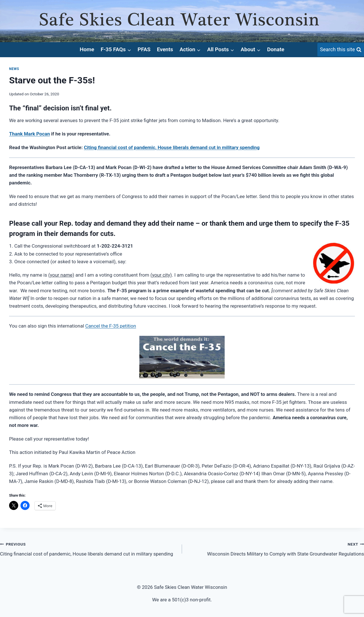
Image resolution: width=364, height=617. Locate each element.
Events (165, 49)
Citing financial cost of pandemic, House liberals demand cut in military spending (89, 549)
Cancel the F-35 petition (111, 326)
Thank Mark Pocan (29, 134)
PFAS (144, 49)
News (14, 69)
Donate (276, 49)
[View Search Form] (341, 50)
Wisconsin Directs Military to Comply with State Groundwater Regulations (275, 549)
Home (87, 49)
